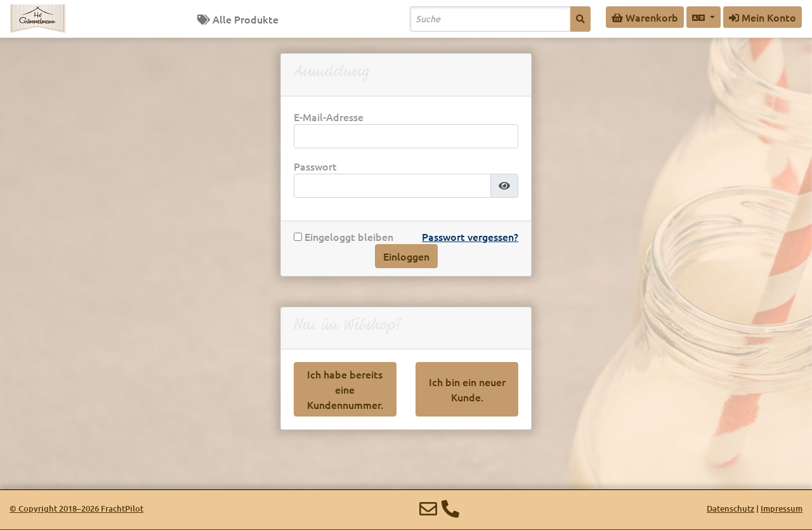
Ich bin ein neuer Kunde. (467, 389)
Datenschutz (730, 508)
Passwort (315, 166)
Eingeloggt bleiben (344, 236)
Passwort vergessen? (470, 236)
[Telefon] (450, 508)
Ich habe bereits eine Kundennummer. (345, 389)
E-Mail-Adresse (329, 117)
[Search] (490, 19)
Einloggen (406, 256)
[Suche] (580, 19)
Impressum (782, 508)
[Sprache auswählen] (704, 17)
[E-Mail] (428, 508)
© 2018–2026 (76, 508)
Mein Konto (763, 17)
